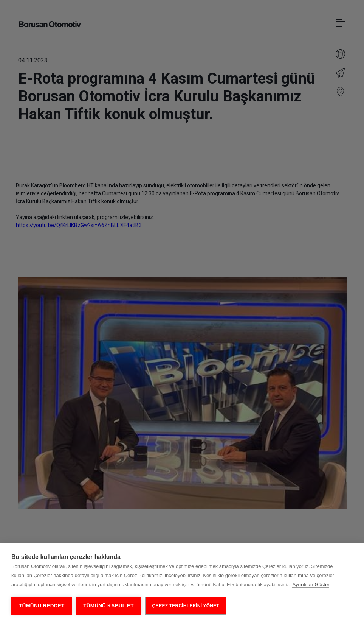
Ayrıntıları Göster (311, 584)
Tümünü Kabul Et (108, 606)
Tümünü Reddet (42, 606)
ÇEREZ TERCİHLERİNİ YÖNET (186, 606)
